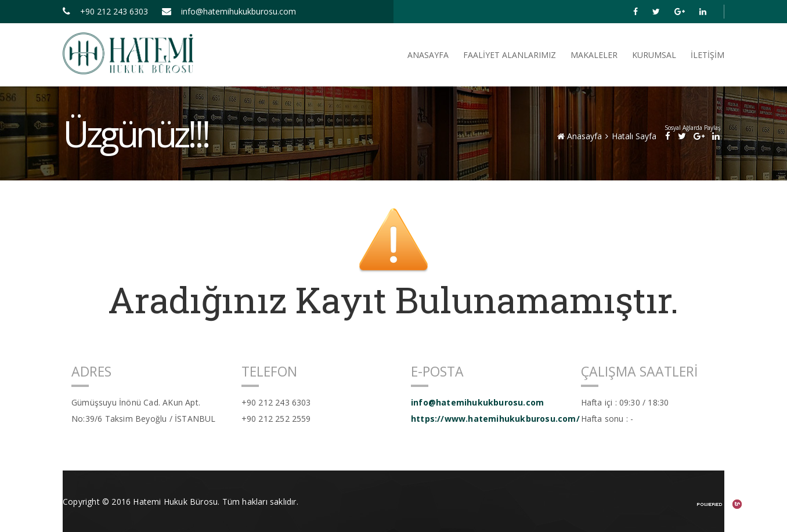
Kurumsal (654, 55)
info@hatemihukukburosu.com (229, 11)
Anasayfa (580, 136)
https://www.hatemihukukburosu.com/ (487, 419)
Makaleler (594, 55)
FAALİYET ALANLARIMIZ (510, 55)
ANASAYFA (428, 55)
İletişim (707, 55)
